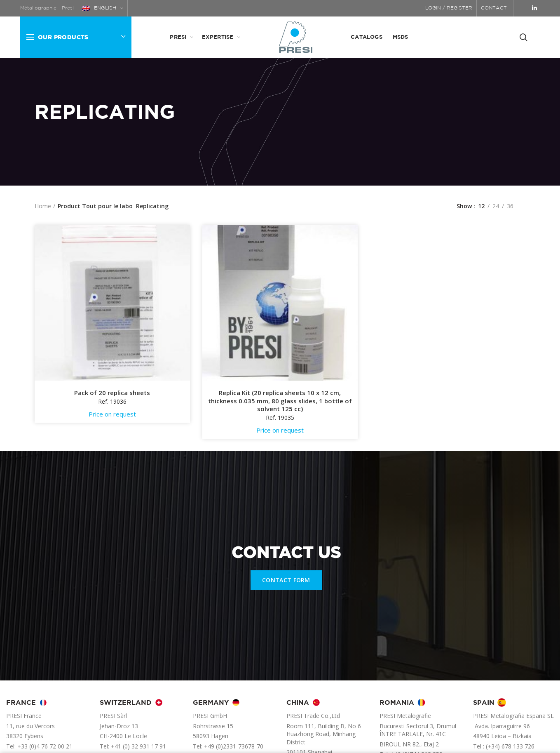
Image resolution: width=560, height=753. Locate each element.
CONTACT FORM (286, 580)
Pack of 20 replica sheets (112, 393)
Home (43, 206)
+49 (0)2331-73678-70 (234, 746)
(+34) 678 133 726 (510, 746)
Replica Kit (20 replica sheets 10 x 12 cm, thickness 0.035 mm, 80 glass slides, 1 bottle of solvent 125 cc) (280, 401)
